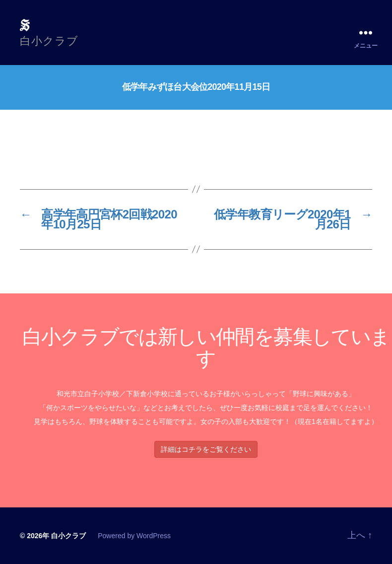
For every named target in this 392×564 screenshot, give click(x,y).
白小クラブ (68, 536)
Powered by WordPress (134, 536)
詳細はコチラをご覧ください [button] (206, 449)
